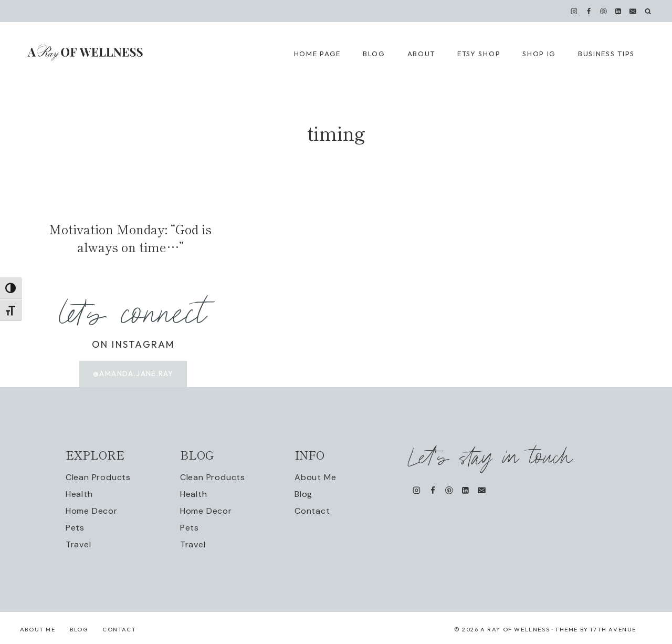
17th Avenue (613, 629)
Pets (75, 528)
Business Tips (606, 54)
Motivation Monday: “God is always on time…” (130, 238)
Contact (312, 511)
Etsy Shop (479, 54)
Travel (78, 544)
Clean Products (98, 477)
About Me (315, 477)
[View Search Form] (648, 11)
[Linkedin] (618, 11)
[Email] (633, 11)
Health (79, 494)
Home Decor (92, 511)
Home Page (317, 54)
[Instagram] (574, 11)
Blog (303, 494)
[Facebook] (589, 11)
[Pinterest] (604, 11)
